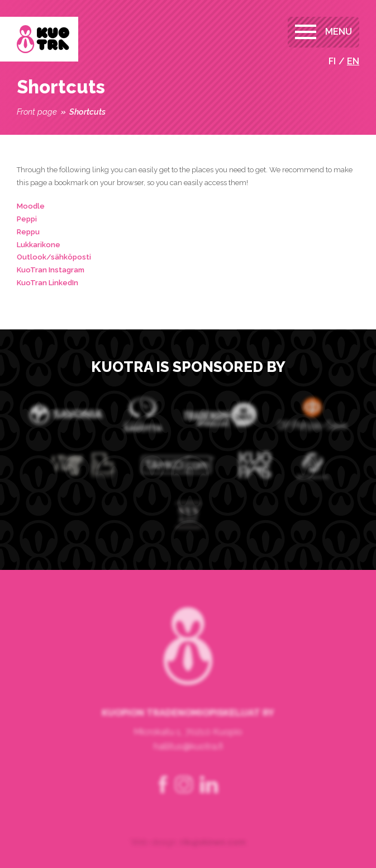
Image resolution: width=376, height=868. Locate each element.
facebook (163, 804)
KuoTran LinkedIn (47, 283)
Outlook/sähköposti (54, 257)
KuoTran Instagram (51, 270)
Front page (37, 112)
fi (332, 61)
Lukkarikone (39, 245)
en (353, 61)
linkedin (209, 804)
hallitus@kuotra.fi (188, 766)
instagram (184, 804)
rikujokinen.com (213, 862)
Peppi (27, 219)
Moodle (31, 206)
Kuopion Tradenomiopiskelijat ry (43, 39)
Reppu (28, 232)
